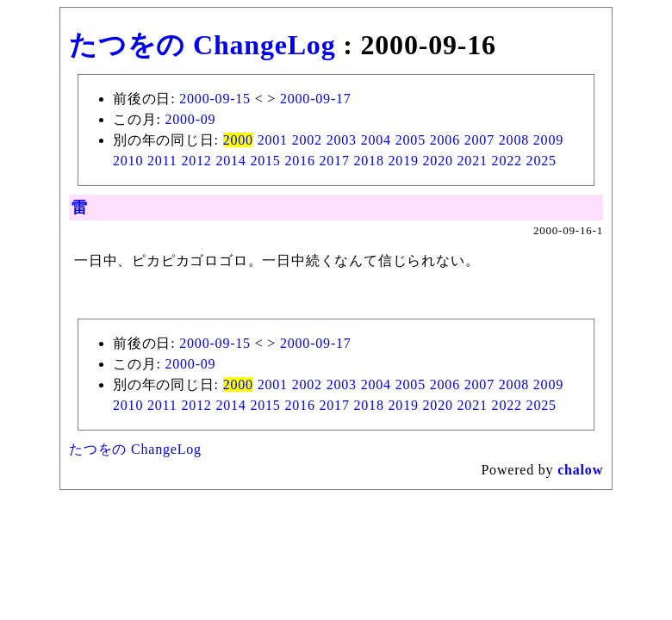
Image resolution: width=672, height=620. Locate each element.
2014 (230, 161)
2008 (514, 140)
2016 (299, 161)
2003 (342, 140)
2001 (273, 140)
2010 (128, 161)
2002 (307, 140)
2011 (162, 161)
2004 (376, 140)
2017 (335, 161)
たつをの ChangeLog (202, 45)
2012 (196, 161)
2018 (369, 161)
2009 (548, 140)
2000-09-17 (316, 99)
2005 (411, 140)
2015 (265, 161)
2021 (473, 161)
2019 (404, 161)
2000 (238, 140)
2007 (479, 140)
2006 (445, 140)
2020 (438, 161)
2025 (541, 161)
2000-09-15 (215, 99)
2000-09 (190, 119)
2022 (507, 161)
